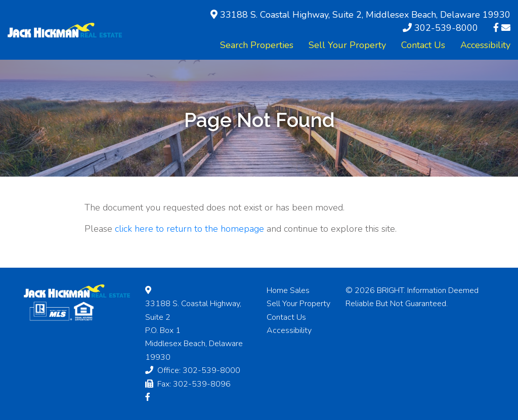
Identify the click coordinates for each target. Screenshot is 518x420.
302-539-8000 (446, 28)
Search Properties (257, 45)
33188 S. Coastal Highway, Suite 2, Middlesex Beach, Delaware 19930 (365, 15)
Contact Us (423, 45)
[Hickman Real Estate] (65, 29)
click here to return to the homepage (189, 229)
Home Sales (288, 290)
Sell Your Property (347, 45)
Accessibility (485, 45)
